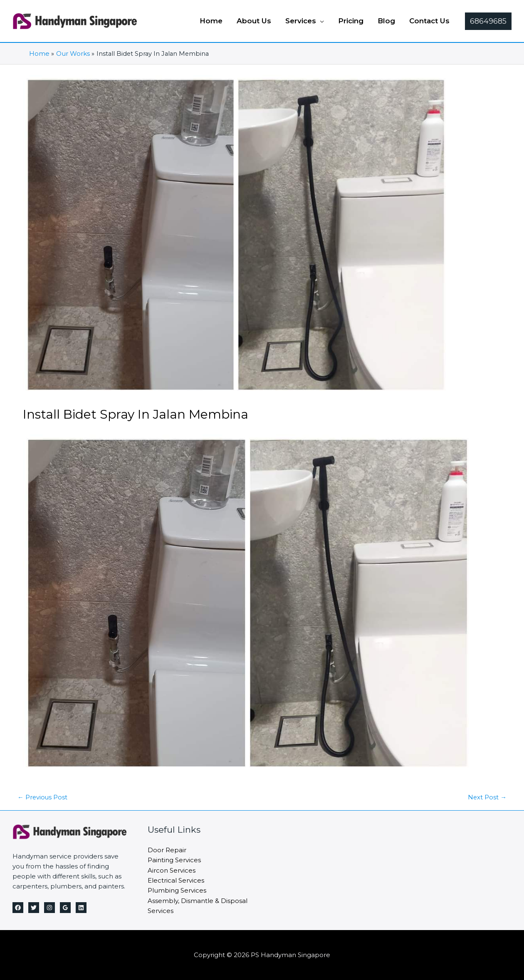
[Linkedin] (81, 908)
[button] (305, 21)
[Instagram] (49, 908)
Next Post (487, 797)
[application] (320, 21)
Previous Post (43, 797)
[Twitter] (34, 908)
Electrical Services (176, 880)
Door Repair (167, 850)
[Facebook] (18, 908)
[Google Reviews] (65, 908)
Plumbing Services (177, 889)
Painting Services (174, 860)
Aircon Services (172, 870)
